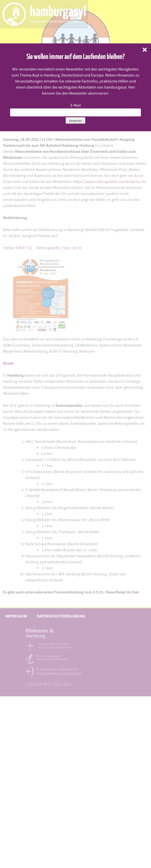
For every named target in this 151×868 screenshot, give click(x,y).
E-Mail (76, 105)
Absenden (75, 121)
